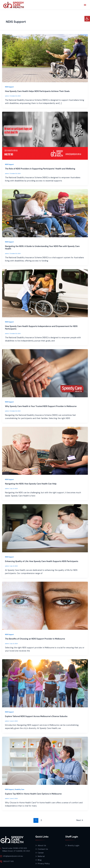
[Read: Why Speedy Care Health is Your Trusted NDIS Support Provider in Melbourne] (45, 373)
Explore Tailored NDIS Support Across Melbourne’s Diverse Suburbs (36, 716)
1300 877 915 (8, 861)
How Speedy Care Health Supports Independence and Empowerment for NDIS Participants (41, 328)
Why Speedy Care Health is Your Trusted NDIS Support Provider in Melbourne (41, 406)
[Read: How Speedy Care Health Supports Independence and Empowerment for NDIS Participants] (45, 293)
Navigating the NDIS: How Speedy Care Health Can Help (31, 484)
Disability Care (19, 789)
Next (80, 820)
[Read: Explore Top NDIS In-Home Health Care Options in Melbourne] (45, 761)
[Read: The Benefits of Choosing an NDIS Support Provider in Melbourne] (45, 606)
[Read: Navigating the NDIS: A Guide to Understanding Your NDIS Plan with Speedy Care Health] (45, 213)
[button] (87, 19)
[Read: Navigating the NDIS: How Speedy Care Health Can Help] (45, 451)
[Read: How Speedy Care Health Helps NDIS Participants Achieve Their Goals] (45, 58)
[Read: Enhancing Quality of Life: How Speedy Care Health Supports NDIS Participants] (45, 528)
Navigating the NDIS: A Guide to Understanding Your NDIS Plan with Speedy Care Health (42, 248)
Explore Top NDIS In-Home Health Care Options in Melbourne (33, 794)
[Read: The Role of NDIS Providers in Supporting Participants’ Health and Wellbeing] (45, 136)
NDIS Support (9, 87)
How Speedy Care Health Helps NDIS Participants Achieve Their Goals (37, 91)
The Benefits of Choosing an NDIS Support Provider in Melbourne (35, 639)
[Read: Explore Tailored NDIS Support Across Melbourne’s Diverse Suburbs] (45, 683)
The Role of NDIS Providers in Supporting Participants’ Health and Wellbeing (40, 169)
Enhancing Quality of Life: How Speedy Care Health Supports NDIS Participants (42, 561)
